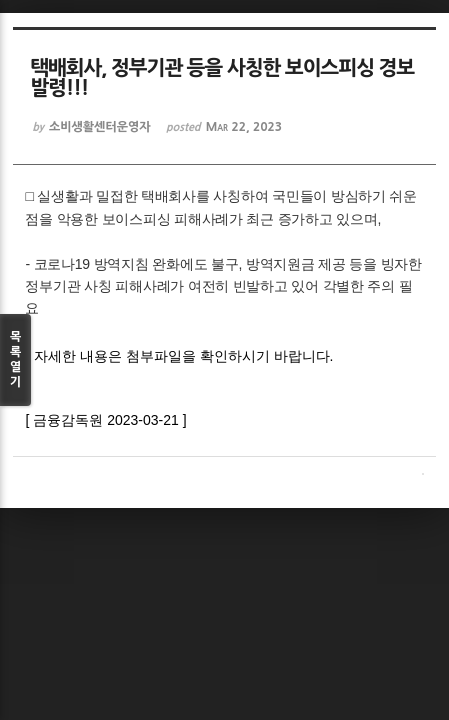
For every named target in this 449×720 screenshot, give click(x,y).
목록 (15, 360)
